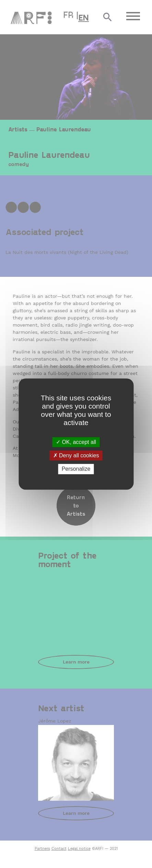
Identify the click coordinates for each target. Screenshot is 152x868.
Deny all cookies (76, 455)
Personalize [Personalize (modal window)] (76, 469)
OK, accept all (76, 442)
